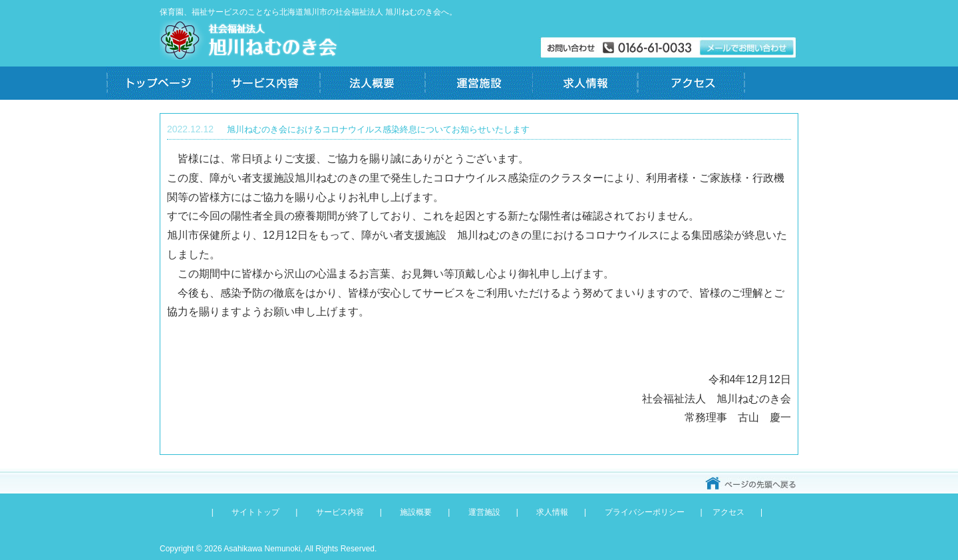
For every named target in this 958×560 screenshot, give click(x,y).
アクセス (692, 83)
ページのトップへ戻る (752, 484)
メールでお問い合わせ (669, 48)
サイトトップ (255, 512)
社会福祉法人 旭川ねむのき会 (249, 40)
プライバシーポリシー (645, 512)
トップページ (160, 83)
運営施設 (479, 83)
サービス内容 (266, 83)
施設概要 (416, 512)
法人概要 (373, 83)
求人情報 (585, 83)
